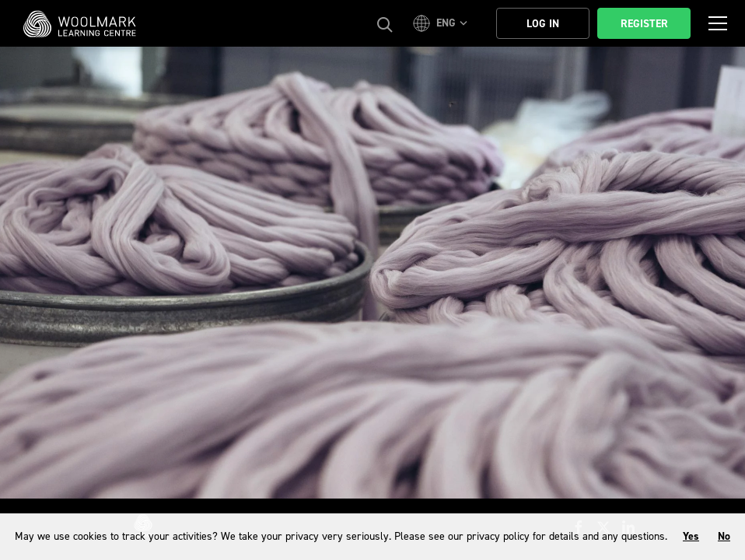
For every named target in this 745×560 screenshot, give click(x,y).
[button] (442, 23)
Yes (691, 536)
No (724, 536)
